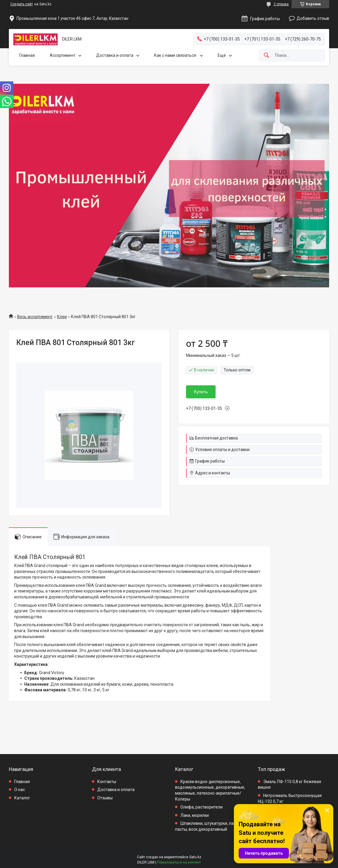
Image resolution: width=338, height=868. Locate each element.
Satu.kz (195, 857)
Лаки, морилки (195, 815)
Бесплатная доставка (216, 438)
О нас (20, 790)
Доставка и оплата (115, 55)
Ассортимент (63, 55)
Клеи (62, 317)
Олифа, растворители (202, 807)
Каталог (22, 798)
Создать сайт (22, 4)
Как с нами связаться (176, 55)
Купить (201, 392)
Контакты (107, 782)
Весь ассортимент (35, 317)
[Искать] (266, 55)
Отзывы (105, 798)
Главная (27, 55)
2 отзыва (281, 4)
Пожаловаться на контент (179, 862)
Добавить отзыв (313, 18)
